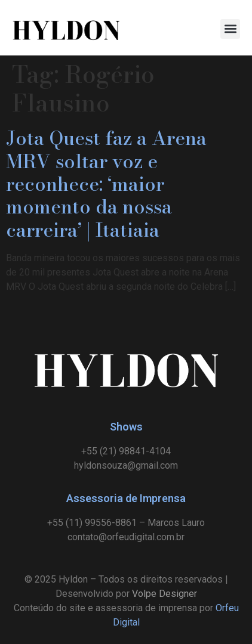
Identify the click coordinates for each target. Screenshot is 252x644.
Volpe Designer (165, 594)
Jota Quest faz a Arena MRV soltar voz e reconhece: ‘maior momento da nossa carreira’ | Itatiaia (106, 184)
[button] (230, 29)
